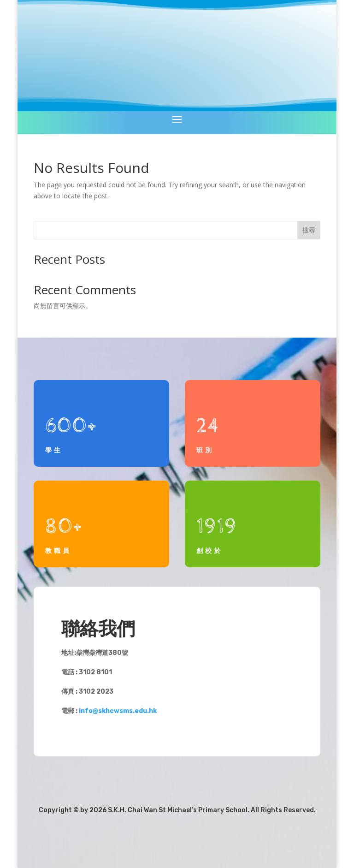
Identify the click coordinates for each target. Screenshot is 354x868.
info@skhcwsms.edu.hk (118, 711)
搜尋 (309, 230)
